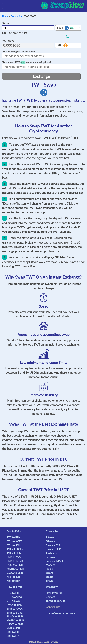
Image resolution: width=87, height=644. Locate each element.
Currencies (16, 16)
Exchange (41, 76)
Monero (50, 565)
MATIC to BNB (15, 569)
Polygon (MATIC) (55, 561)
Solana (50, 573)
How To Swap (14, 587)
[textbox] (68, 28)
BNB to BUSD (15, 561)
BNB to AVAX (14, 557)
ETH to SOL (13, 545)
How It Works (54, 593)
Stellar (49, 577)
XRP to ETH (13, 581)
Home (5, 16)
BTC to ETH (13, 537)
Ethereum (51, 541)
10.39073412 (18, 33)
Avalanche (52, 553)
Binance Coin (53, 545)
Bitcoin (50, 537)
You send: (7, 23)
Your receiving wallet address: (20, 51)
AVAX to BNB (15, 549)
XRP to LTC (13, 636)
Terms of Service (55, 601)
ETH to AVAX (14, 541)
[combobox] (68, 28)
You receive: (8, 41)
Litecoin (50, 557)
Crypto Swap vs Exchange (61, 613)
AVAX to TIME (15, 553)
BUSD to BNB (15, 565)
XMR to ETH (14, 577)
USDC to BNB (15, 573)
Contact (50, 597)
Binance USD (53, 549)
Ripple (49, 569)
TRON (49, 581)
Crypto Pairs (14, 531)
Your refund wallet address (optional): (27, 62)
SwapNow (52, 587)
